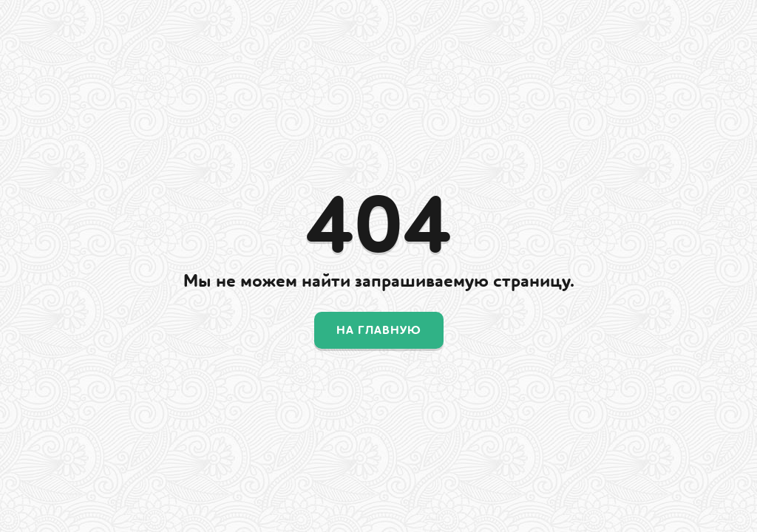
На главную (379, 330)
